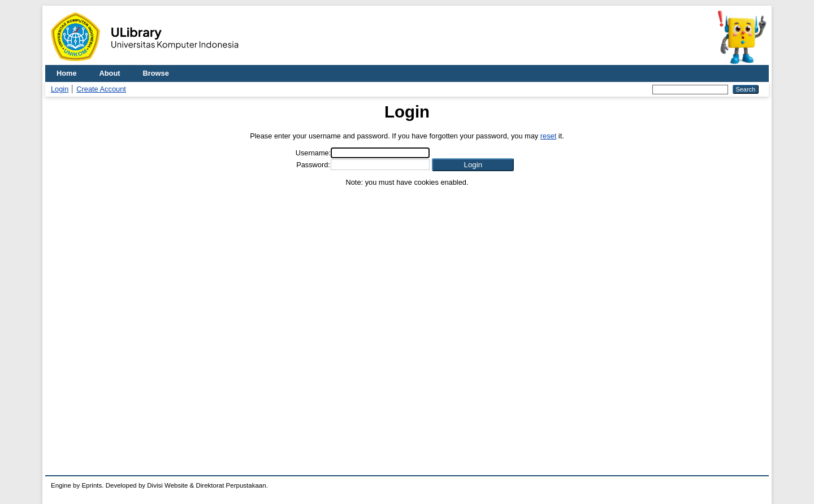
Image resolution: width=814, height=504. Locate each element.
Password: (313, 165)
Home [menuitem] (67, 73)
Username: (313, 153)
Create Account (101, 89)
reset (548, 136)
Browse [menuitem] (156, 73)
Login (60, 89)
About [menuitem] (110, 73)
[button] (473, 165)
